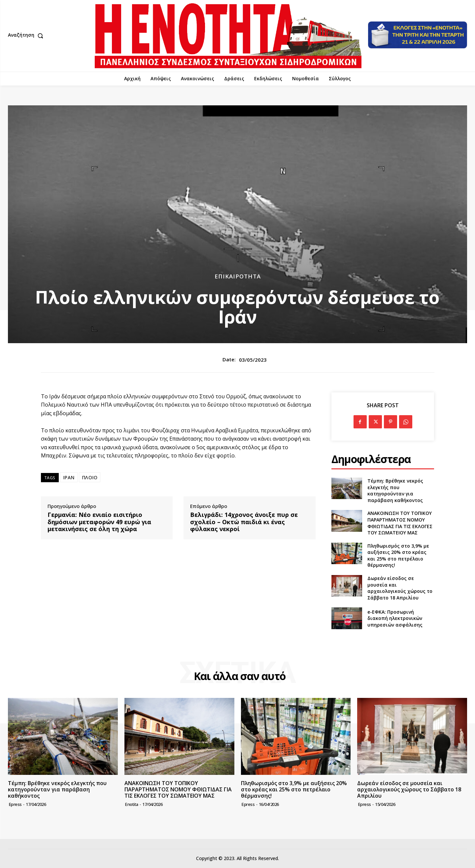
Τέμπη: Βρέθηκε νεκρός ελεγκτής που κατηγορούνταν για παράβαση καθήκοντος (395, 490)
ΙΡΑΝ (69, 477)
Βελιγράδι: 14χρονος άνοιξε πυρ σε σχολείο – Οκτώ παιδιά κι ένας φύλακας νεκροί (244, 522)
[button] (27, 36)
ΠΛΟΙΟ (90, 477)
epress (15, 804)
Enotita (132, 804)
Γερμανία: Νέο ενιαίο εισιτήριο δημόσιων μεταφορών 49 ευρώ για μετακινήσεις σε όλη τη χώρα (99, 522)
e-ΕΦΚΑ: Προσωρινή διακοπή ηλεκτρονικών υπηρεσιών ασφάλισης (395, 618)
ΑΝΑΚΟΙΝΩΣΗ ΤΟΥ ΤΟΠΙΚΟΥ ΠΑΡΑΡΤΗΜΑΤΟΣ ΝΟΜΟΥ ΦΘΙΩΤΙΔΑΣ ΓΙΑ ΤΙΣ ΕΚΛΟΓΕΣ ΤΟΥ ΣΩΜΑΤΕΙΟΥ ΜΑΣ (400, 523)
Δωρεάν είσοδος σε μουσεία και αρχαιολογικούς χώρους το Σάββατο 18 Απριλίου (400, 588)
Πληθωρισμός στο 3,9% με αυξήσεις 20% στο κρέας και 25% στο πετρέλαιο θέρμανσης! (398, 556)
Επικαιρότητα (238, 276)
